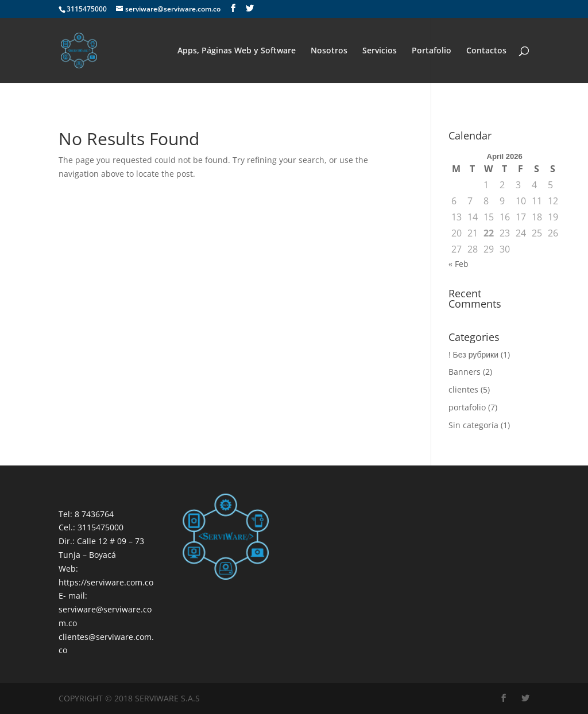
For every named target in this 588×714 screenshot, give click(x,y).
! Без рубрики (473, 354)
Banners (465, 372)
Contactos (486, 51)
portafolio (467, 407)
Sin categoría (473, 425)
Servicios (380, 51)
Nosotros (329, 51)
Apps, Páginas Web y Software (237, 51)
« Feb (459, 264)
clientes (463, 389)
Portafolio (432, 51)
